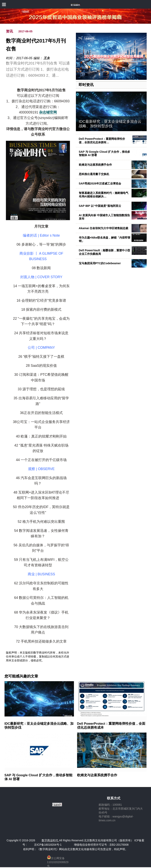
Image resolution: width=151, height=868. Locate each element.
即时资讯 (86, 85)
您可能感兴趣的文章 (21, 676)
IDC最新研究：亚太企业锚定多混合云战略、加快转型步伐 (110, 124)
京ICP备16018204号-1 (48, 845)
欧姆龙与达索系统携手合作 (95, 165)
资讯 (9, 31)
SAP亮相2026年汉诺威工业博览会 (100, 183)
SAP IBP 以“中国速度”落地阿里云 (100, 206)
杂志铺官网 (48, 112)
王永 (47, 58)
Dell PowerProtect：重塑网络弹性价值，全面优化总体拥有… (102, 140)
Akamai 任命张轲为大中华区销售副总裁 (104, 228)
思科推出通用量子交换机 (94, 174)
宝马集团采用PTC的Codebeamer (100, 263)
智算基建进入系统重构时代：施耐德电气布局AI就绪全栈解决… (104, 195)
